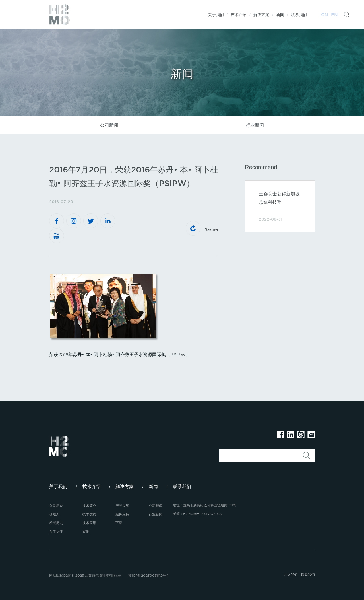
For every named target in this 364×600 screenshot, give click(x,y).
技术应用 (89, 523)
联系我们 (299, 15)
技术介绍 (239, 15)
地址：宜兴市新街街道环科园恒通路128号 (205, 505)
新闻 (280, 15)
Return (202, 228)
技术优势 (89, 514)
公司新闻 (109, 125)
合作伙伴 (56, 531)
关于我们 (216, 15)
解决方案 (261, 15)
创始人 (54, 514)
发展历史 (56, 523)
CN (325, 15)
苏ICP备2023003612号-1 (148, 575)
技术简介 (89, 506)
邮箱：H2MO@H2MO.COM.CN (197, 514)
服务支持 (122, 514)
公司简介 (56, 506)
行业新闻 (255, 125)
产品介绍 (122, 506)
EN (334, 15)
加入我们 (291, 574)
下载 (119, 523)
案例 (86, 531)
